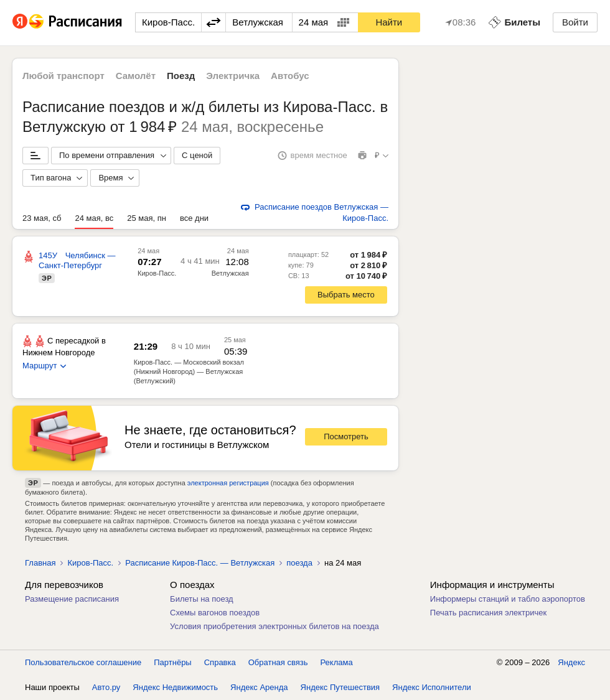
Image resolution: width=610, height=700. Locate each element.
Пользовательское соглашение (83, 662)
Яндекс (571, 662)
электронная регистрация (228, 483)
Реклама (337, 662)
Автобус (290, 76)
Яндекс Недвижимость (175, 687)
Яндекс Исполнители (432, 687)
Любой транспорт (63, 76)
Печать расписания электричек (488, 613)
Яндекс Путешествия (340, 687)
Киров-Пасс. (157, 273)
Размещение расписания (72, 599)
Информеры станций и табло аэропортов (508, 599)
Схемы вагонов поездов (215, 613)
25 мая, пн (147, 218)
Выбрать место (346, 295)
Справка (220, 662)
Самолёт (136, 76)
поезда (299, 563)
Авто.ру (106, 687)
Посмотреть (346, 436)
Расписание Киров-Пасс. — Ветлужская (200, 563)
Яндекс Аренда (259, 687)
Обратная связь (278, 662)
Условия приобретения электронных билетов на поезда (274, 626)
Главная (40, 563)
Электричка (233, 76)
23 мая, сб (42, 218)
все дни (194, 218)
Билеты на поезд (202, 599)
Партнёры (172, 662)
